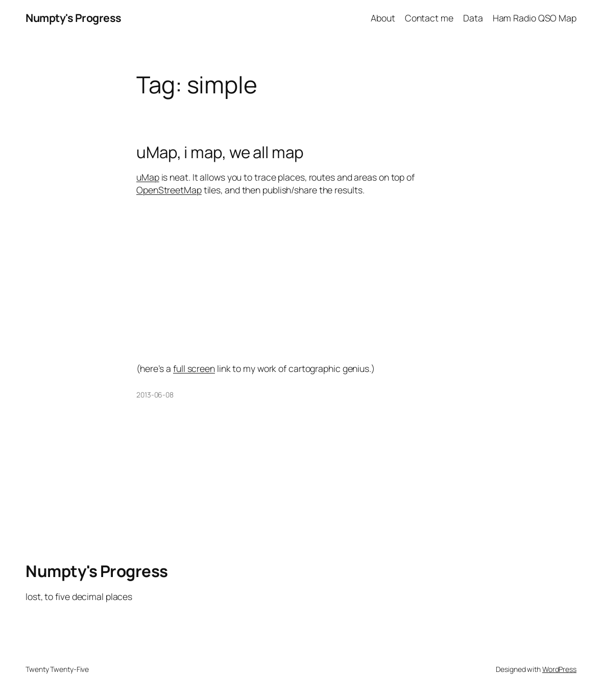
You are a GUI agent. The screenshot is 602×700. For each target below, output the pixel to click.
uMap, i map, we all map (220, 152)
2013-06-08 (155, 395)
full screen (194, 368)
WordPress (559, 669)
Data (473, 18)
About (383, 18)
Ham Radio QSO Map (535, 18)
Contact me (429, 18)
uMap (148, 177)
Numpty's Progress (74, 18)
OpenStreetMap (169, 190)
